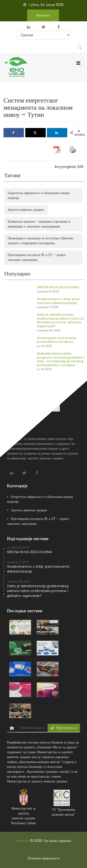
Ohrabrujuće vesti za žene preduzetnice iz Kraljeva (60, 340)
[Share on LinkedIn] (57, 133)
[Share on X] (35, 133)
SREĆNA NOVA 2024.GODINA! (62, 287)
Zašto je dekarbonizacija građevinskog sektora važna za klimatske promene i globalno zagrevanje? (38, 594)
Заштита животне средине (29, 210)
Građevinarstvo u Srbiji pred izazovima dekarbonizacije (62, 301)
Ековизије (22, 841)
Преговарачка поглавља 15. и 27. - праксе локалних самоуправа (40, 257)
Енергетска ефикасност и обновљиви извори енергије (42, 195)
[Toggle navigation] (78, 63)
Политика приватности (43, 858)
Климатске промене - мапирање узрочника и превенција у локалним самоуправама (42, 224)
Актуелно (43, 15)
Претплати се (64, 731)
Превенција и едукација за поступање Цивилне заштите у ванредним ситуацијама (44, 241)
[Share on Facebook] (14, 133)
